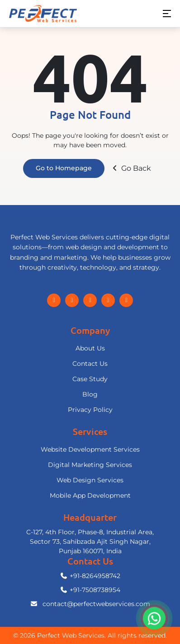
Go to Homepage (64, 168)
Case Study (90, 379)
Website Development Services (90, 449)
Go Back (131, 168)
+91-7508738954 (90, 590)
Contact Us (90, 364)
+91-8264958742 (90, 576)
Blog (90, 394)
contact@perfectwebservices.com (90, 604)
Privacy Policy (90, 410)
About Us (90, 348)
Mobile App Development (90, 495)
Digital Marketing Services (90, 465)
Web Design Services (90, 480)
